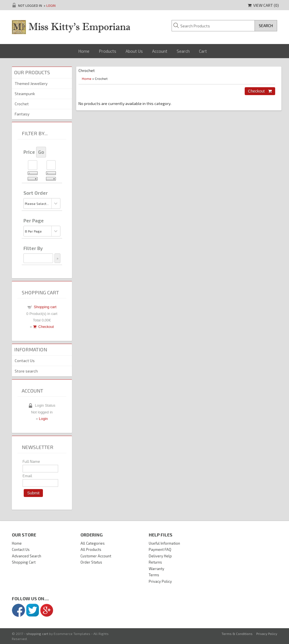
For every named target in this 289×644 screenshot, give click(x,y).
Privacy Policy (160, 581)
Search (183, 51)
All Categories (93, 543)
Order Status (91, 562)
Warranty (156, 569)
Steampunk (25, 94)
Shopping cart (45, 307)
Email (27, 476)
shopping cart (37, 634)
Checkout (43, 327)
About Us (134, 51)
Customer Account (96, 556)
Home (84, 51)
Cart (203, 51)
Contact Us (25, 361)
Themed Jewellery (31, 83)
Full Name (31, 461)
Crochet (22, 104)
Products (108, 51)
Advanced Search (27, 556)
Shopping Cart (24, 562)
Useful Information (164, 543)
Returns (155, 562)
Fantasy (22, 114)
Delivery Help (160, 556)
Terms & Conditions (237, 634)
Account (160, 51)
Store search (26, 371)
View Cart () (263, 5)
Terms (154, 575)
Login (51, 5)
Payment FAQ (160, 549)
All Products (91, 549)
